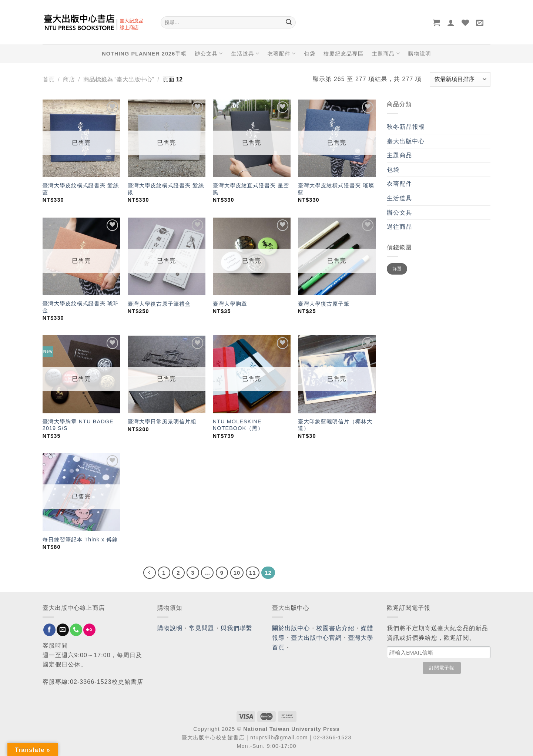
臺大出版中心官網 (316, 638)
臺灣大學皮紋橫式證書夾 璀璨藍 (336, 189)
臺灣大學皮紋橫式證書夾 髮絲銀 (166, 189)
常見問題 (202, 628)
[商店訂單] (460, 79)
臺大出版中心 (406, 141)
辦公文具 (209, 53)
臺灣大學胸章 (230, 304)
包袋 (310, 54)
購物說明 (420, 54)
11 (253, 573)
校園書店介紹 (336, 628)
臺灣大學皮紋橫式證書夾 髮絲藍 (81, 189)
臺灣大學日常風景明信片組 (162, 421)
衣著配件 (282, 53)
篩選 (397, 269)
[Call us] (76, 630)
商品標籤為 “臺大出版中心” (119, 79)
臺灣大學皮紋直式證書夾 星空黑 (251, 189)
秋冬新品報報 (406, 127)
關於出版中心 (291, 628)
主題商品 (386, 53)
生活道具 (245, 53)
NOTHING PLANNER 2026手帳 (144, 54)
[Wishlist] (465, 23)
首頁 (48, 79)
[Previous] (150, 573)
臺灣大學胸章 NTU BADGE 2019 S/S (78, 425)
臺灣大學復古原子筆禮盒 (159, 304)
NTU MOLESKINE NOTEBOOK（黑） (238, 425)
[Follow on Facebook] (49, 630)
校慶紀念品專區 (343, 54)
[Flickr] (89, 630)
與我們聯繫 (237, 628)
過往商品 (399, 227)
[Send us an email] (63, 630)
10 (237, 573)
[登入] (451, 23)
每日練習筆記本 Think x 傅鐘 (80, 540)
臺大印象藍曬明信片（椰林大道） (335, 425)
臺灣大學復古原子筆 (324, 304)
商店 (69, 79)
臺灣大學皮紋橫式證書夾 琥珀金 (81, 307)
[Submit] (289, 23)
